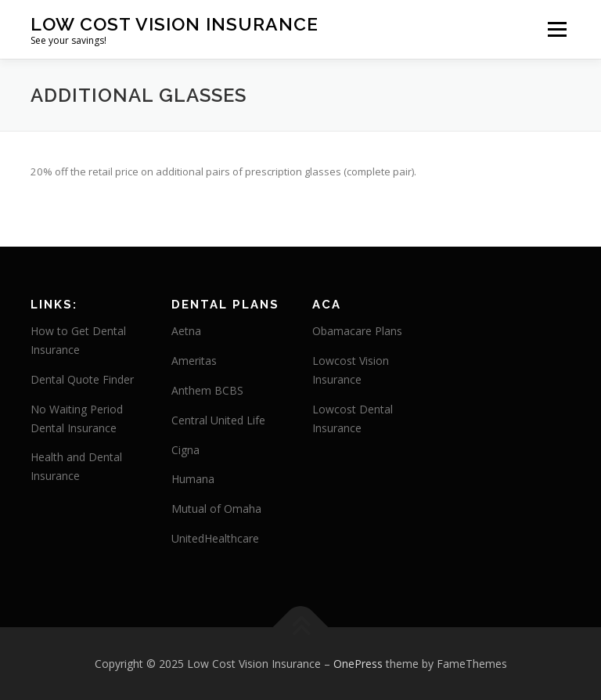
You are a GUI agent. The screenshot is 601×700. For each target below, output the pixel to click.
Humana (193, 479)
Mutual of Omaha (216, 509)
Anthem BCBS (207, 390)
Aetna (186, 331)
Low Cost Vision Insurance (175, 24)
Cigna (185, 450)
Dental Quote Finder (82, 379)
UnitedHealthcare (215, 538)
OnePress (358, 664)
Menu (557, 29)
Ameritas (194, 361)
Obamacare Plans (357, 331)
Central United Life (218, 420)
